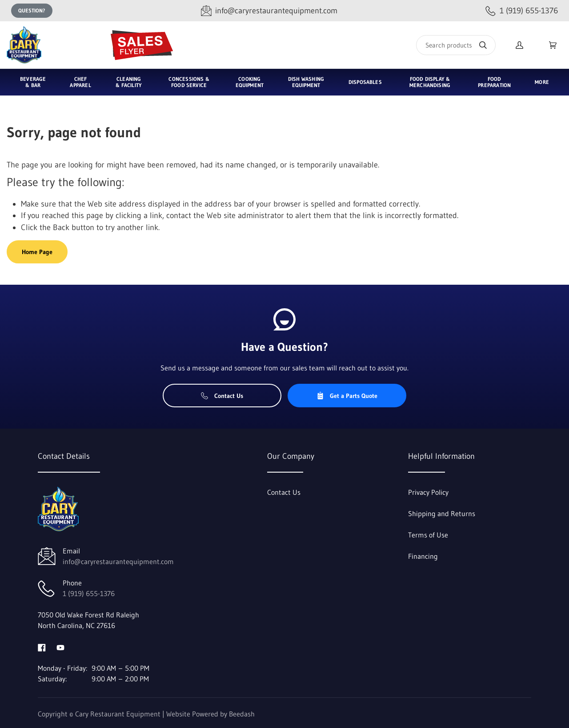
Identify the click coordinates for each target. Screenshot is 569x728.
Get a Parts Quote (347, 396)
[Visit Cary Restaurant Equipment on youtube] (60, 647)
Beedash (242, 714)
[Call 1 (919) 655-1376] (522, 11)
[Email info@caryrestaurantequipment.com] (269, 11)
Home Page (37, 252)
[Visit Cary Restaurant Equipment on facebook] (42, 647)
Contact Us (222, 396)
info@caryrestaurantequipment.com (118, 561)
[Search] (456, 45)
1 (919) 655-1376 (89, 593)
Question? (32, 10)
